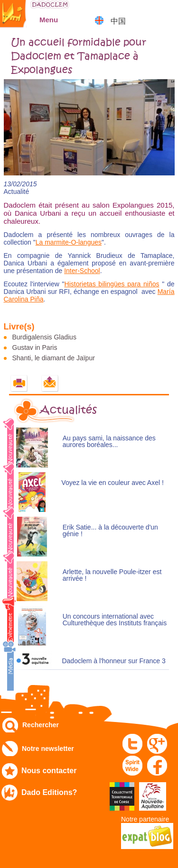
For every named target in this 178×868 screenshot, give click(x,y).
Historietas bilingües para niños (112, 284)
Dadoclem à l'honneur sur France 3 (113, 661)
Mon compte (143, 12)
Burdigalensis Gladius (44, 337)
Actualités (68, 410)
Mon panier (166, 12)
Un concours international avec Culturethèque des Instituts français (115, 620)
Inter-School (82, 271)
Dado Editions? (49, 792)
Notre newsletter (48, 749)
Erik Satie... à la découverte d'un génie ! (110, 531)
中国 (118, 21)
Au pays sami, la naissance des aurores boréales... (109, 442)
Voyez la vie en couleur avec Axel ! (112, 483)
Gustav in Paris (35, 347)
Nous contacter (49, 771)
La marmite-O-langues (69, 242)
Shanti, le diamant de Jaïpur (54, 358)
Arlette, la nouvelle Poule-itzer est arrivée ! (112, 575)
